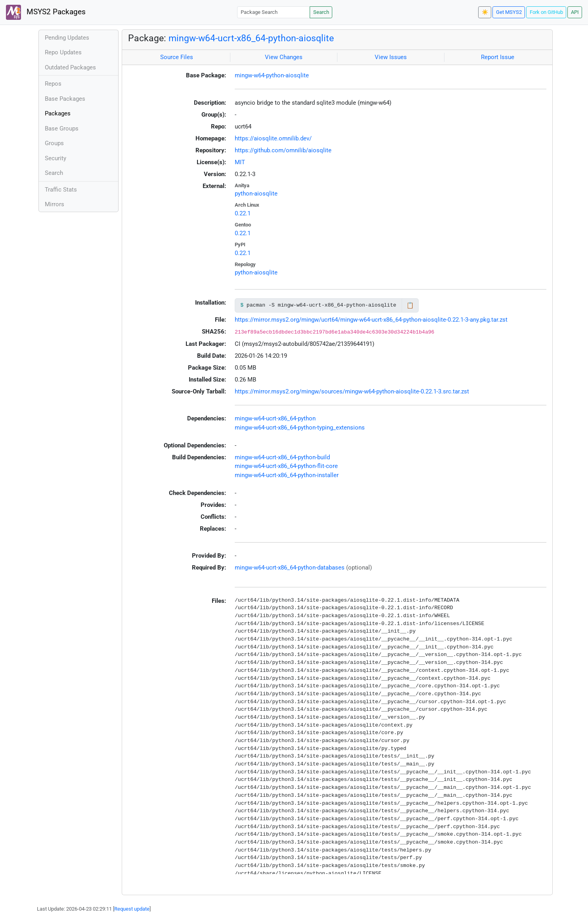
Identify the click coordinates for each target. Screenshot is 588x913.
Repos (53, 84)
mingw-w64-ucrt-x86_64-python (275, 418)
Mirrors (55, 204)
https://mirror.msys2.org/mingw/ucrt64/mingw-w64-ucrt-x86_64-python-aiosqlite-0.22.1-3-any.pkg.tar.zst (371, 320)
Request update (132, 909)
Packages (58, 113)
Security (56, 158)
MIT (240, 162)
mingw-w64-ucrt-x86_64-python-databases (290, 568)
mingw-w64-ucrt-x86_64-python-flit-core (286, 466)
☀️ (485, 12)
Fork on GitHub (546, 12)
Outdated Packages (70, 67)
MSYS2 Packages (46, 12)
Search (321, 12)
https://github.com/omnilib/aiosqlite (283, 150)
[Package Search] (274, 12)
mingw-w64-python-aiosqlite (272, 75)
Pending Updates (67, 38)
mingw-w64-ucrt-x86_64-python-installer (287, 475)
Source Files (177, 57)
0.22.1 (243, 213)
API (575, 12)
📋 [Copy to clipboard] (410, 305)
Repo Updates (63, 52)
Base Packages (65, 99)
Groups (54, 143)
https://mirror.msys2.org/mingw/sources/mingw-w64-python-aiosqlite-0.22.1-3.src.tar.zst (352, 391)
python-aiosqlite (256, 194)
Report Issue (498, 57)
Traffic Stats (61, 190)
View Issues (391, 57)
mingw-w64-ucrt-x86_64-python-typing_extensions (300, 428)
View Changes (284, 57)
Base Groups (62, 129)
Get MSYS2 (509, 12)
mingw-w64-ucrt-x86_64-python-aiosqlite (251, 38)
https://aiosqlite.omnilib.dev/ (273, 138)
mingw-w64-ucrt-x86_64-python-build (282, 457)
